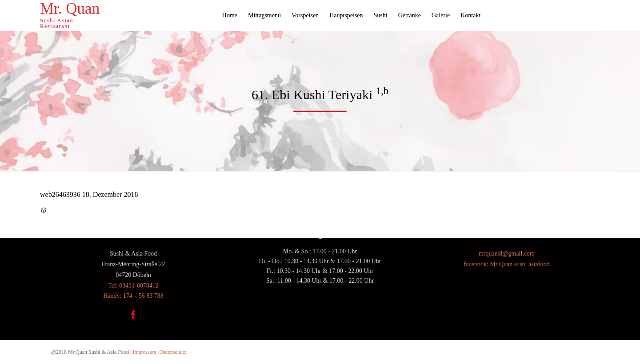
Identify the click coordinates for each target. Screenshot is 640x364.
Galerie (441, 15)
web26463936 (60, 194)
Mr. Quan (70, 9)
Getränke (410, 15)
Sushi (381, 15)
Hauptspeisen (346, 15)
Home (230, 15)
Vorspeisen (305, 15)
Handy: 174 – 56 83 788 (133, 296)
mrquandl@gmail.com (507, 254)
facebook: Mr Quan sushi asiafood (507, 264)
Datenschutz (173, 352)
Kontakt (470, 15)
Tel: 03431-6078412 (133, 286)
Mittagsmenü (264, 15)
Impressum (144, 352)
